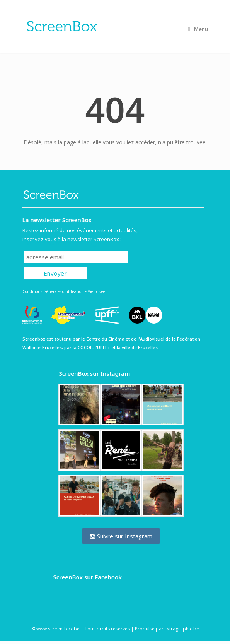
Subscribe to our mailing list (66, 243)
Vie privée (96, 291)
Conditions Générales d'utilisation (53, 291)
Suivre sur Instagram (121, 536)
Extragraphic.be (182, 629)
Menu (198, 29)
